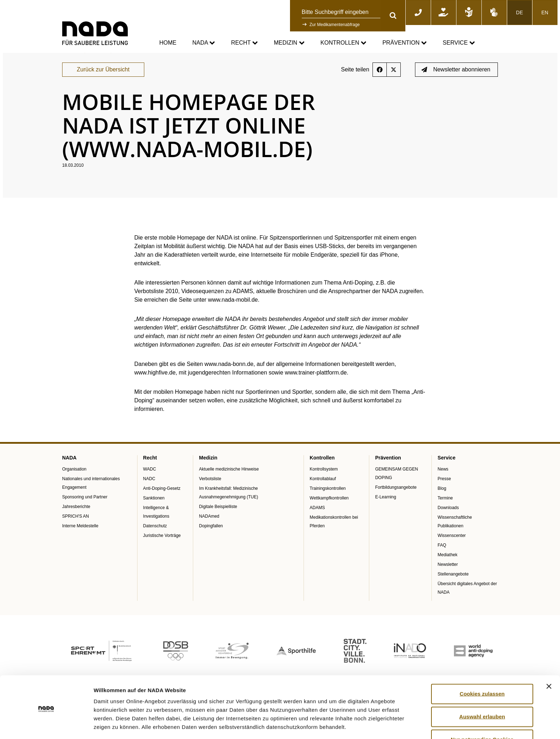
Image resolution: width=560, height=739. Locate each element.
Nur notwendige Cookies (482, 714)
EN (545, 12)
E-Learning (386, 503)
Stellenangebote (453, 580)
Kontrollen (343, 43)
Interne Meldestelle (80, 532)
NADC (149, 484)
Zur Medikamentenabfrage (335, 25)
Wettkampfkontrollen (329, 504)
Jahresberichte (76, 512)
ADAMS (317, 513)
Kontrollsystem (324, 475)
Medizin (289, 43)
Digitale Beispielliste (218, 512)
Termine (445, 504)
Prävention (405, 43)
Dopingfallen (211, 532)
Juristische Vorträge (162, 541)
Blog (442, 494)
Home (168, 43)
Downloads (448, 513)
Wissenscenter (452, 541)
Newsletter (448, 570)
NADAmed (209, 522)
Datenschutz (155, 532)
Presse (444, 484)
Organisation (74, 475)
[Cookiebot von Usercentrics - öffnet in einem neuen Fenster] (46, 725)
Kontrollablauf (323, 484)
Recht (244, 43)
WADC (150, 475)
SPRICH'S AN (76, 522)
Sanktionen (154, 504)
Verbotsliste (210, 484)
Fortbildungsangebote (396, 493)
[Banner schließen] (549, 661)
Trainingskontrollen (328, 494)
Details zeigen (380, 725)
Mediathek (447, 560)
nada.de (71, 57)
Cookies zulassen (482, 668)
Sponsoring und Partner (85, 503)
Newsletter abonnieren (456, 76)
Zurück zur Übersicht (103, 76)
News (443, 475)
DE (519, 12)
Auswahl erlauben (482, 691)
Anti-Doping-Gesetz (162, 494)
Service (459, 43)
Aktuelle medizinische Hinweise (229, 475)
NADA (204, 43)
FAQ (442, 551)
